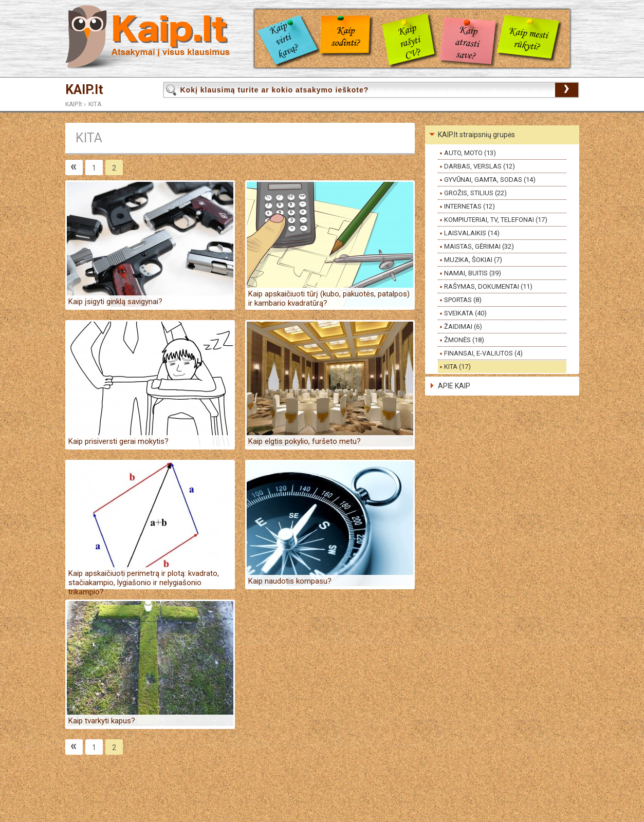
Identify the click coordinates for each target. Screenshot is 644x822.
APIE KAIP (454, 386)
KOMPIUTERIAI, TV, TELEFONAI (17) (496, 220)
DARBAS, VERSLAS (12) (480, 166)
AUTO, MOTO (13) (470, 153)
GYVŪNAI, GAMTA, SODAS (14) (490, 180)
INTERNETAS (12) (470, 206)
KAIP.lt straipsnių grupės (476, 135)
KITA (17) (457, 367)
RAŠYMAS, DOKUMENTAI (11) (488, 286)
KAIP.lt (84, 90)
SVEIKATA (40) (465, 313)
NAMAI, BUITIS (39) (473, 273)
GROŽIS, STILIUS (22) (475, 193)
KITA (95, 104)
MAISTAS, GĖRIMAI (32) (479, 246)
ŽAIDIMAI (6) (463, 326)
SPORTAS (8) (463, 300)
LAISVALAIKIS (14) (472, 233)
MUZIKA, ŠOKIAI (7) (473, 260)
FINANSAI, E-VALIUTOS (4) (483, 353)
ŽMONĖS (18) (464, 340)
